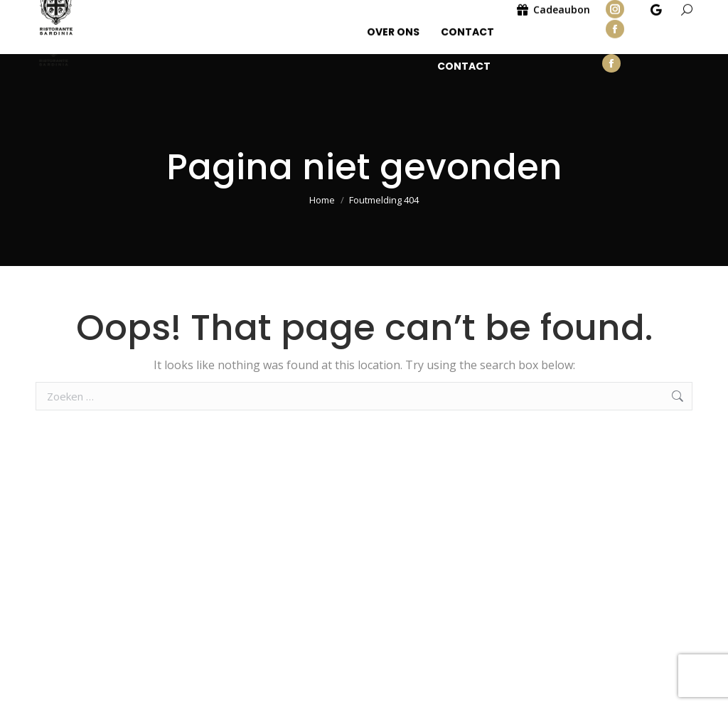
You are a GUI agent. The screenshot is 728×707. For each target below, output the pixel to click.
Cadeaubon (549, 44)
